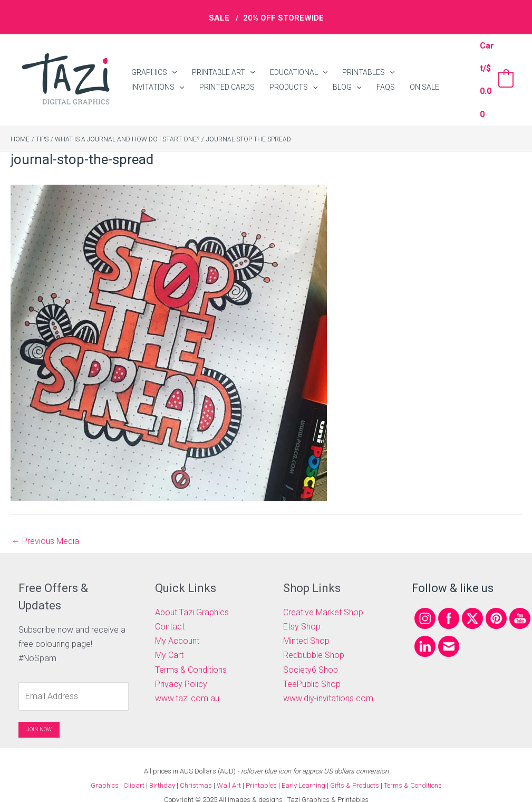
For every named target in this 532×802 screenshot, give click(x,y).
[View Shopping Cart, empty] (495, 72)
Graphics (105, 770)
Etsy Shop (302, 611)
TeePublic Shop (312, 669)
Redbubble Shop (314, 640)
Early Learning (304, 770)
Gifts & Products (355, 770)
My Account (177, 626)
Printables (262, 770)
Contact (170, 611)
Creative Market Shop (323, 597)
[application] (170, 63)
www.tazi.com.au (187, 683)
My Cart (169, 640)
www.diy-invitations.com (328, 683)
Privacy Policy (181, 669)
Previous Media (45, 526)
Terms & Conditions (191, 655)
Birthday (162, 770)
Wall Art (229, 770)
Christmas (196, 770)
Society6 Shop (311, 655)
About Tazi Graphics (192, 597)
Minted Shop (306, 626)
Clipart (134, 770)
